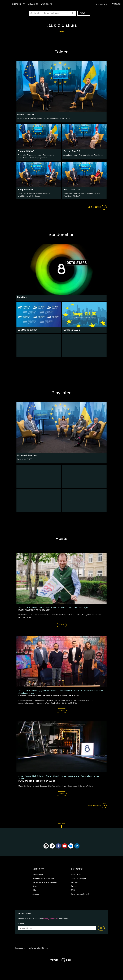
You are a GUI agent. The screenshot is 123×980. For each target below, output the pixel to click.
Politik (42, 607)
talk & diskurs (31, 607)
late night (84, 607)
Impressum (20, 948)
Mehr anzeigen (97, 207)
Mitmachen (34, 4)
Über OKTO (76, 874)
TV (25, 4)
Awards (36, 894)
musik (28, 776)
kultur (49, 776)
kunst (57, 776)
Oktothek (17, 4)
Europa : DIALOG (26, 151)
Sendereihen (38, 874)
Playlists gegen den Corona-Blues (37, 781)
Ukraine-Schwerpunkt (28, 455)
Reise (97, 776)
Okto (21, 607)
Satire (49, 607)
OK (101, 928)
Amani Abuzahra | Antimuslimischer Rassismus (83, 155)
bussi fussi (73, 607)
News (35, 886)
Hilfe (34, 890)
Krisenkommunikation (94, 690)
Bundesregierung (27, 693)
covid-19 (79, 690)
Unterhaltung (87, 776)
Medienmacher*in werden (43, 878)
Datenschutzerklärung (38, 948)
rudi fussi (62, 607)
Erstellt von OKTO (25, 459)
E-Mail (22, 924)
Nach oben (61, 825)
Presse (74, 886)
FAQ (73, 890)
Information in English (80, 894)
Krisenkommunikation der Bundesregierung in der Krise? (49, 695)
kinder (64, 776)
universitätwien (66, 690)
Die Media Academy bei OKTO (45, 882)
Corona (22, 778)
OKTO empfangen (79, 878)
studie (54, 690)
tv (55, 607)
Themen (84, 13)
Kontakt (74, 882)
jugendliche (44, 690)
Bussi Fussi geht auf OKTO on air (35, 610)
